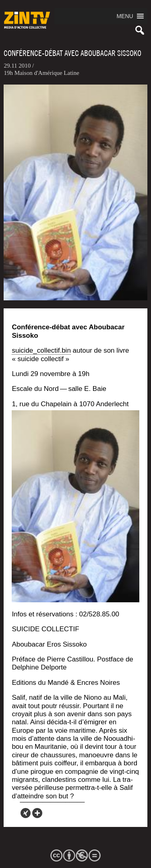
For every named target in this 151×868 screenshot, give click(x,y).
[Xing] (26, 813)
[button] (125, 16)
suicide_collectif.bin (41, 350)
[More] (37, 813)
